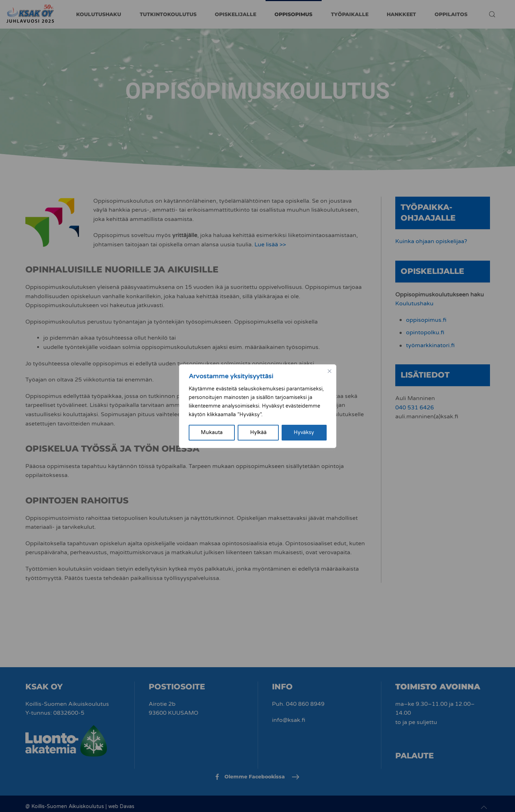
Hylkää (258, 432)
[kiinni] (330, 371)
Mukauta (212, 432)
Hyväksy (304, 432)
